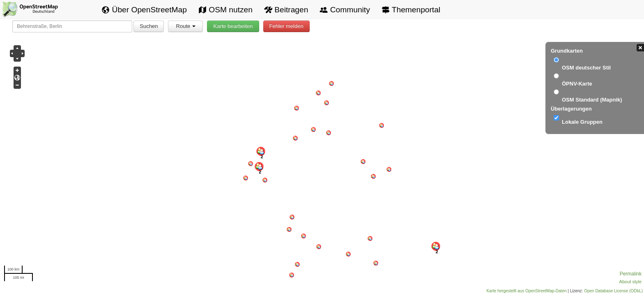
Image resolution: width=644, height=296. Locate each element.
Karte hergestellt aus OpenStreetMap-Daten (526, 291)
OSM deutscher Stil (586, 68)
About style (630, 282)
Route (186, 26)
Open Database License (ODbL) (613, 291)
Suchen (149, 26)
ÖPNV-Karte (577, 84)
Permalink (631, 274)
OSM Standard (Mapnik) (592, 100)
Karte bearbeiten (233, 26)
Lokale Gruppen (582, 122)
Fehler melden (286, 26)
